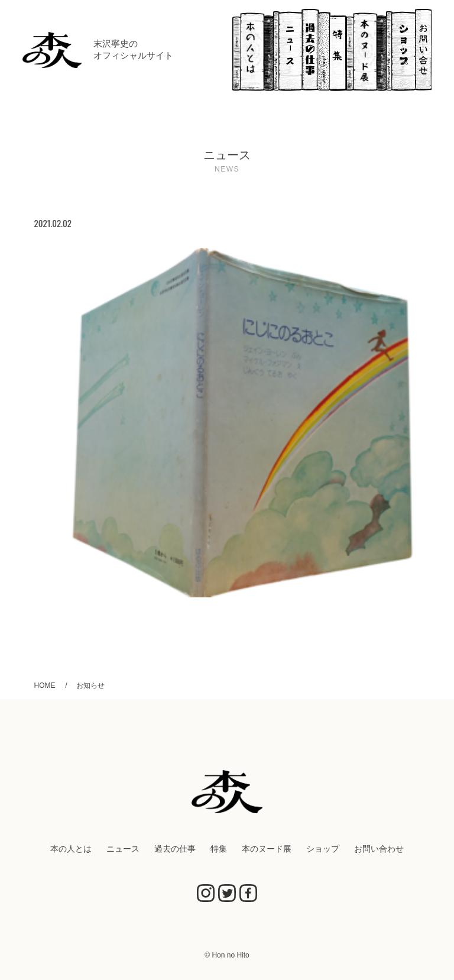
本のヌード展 (366, 50)
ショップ (401, 50)
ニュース (287, 50)
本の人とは (253, 50)
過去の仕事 (316, 50)
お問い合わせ (423, 50)
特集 (338, 50)
